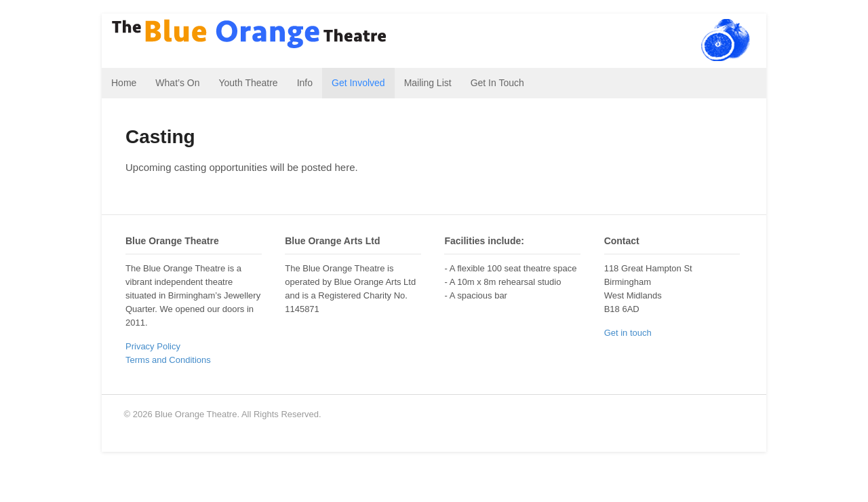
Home (124, 83)
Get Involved (358, 83)
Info (305, 83)
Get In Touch (497, 83)
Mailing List (428, 83)
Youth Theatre (248, 83)
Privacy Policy (153, 346)
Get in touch (628, 333)
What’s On (177, 83)
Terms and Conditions (168, 360)
